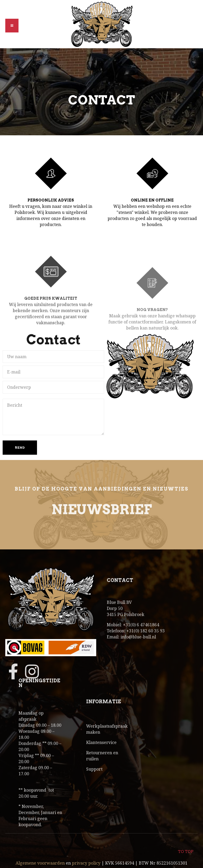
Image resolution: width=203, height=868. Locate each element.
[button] (12, 26)
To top (186, 848)
